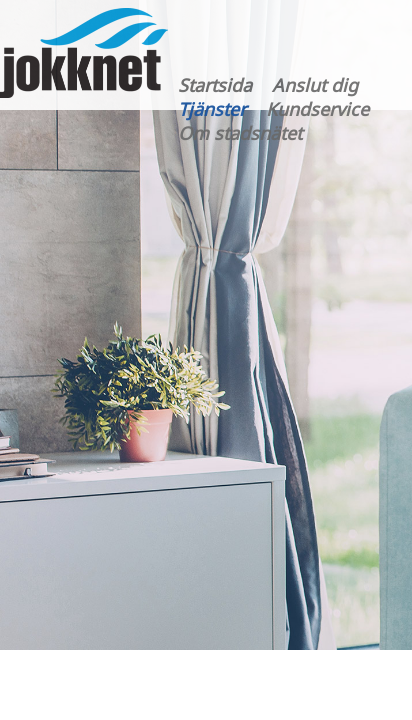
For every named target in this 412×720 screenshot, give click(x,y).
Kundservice (317, 109)
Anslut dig (315, 85)
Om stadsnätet (240, 133)
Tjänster (212, 109)
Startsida (215, 85)
